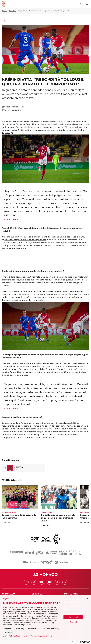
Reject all (73, 622)
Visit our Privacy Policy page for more (38, 636)
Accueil (5, 11)
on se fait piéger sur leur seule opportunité (25, 240)
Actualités (13, 11)
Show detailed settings (11, 636)
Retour (6, 21)
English (7, 599)
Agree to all (73, 617)
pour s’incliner (17, 127)
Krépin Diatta (17, 130)
